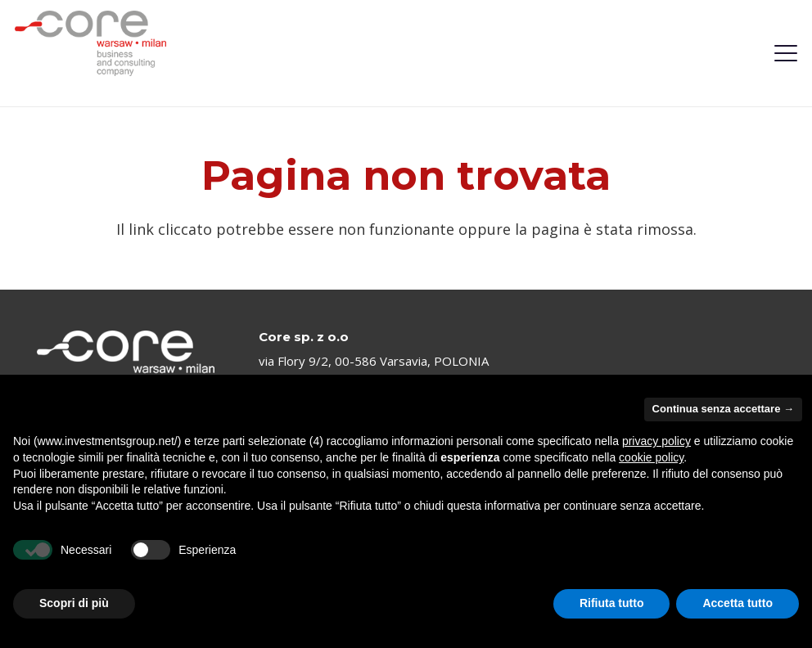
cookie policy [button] (651, 457)
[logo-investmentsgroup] (90, 43)
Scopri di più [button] (74, 603)
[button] (786, 53)
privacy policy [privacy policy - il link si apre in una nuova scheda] (656, 441)
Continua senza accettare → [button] (723, 409)
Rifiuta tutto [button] (612, 603)
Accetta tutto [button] (738, 603)
